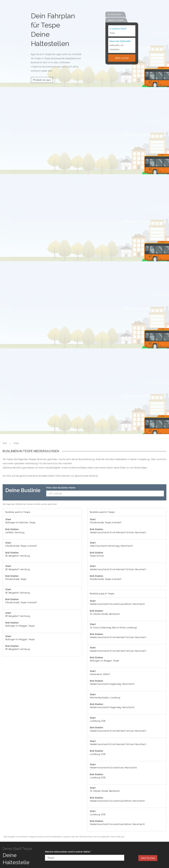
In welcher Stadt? (118, 29)
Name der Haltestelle (120, 41)
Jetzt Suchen (148, 858)
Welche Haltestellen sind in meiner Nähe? (68, 852)
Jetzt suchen (122, 58)
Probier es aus (42, 80)
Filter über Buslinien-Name (61, 488)
